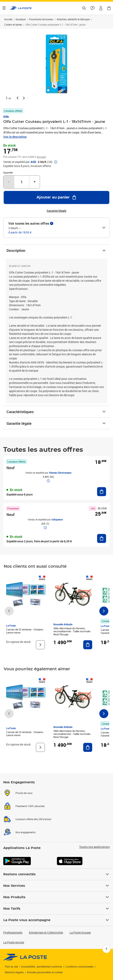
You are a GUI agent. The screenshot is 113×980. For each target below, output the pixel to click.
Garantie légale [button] (56, 211)
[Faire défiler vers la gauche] (9, 611)
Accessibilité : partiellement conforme (42, 967)
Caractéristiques (56, 412)
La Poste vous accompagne (56, 920)
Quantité (8, 173)
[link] (25, 957)
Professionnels (13, 932)
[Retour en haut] (106, 949)
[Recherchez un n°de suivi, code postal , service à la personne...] (84, 8)
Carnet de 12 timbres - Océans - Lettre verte (25, 631)
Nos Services (56, 886)
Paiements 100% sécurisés (30, 806)
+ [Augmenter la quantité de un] (35, 182)
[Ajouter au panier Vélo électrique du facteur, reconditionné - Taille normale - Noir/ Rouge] (88, 645)
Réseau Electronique (60, 473)
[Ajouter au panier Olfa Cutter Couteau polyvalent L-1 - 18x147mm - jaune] (56, 197)
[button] (101, 8)
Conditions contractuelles (79, 967)
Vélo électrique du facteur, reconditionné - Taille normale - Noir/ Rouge (73, 631)
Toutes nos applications (94, 847)
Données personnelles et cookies (45, 972)
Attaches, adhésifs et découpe (73, 19)
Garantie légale (56, 423)
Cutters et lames (13, 25)
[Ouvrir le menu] (4, 8)
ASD (33, 162)
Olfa (6, 117)
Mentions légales (14, 972)
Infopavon (57, 519)
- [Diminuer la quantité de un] (9, 182)
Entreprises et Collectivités (46, 932)
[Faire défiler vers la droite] (104, 611)
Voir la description (15, 137)
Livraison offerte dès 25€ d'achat (33, 819)
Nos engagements (25, 832)
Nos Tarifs (56, 909)
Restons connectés (56, 874)
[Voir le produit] (40, 645)
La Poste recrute (14, 942)
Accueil (8, 19)
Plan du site (11, 967)
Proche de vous (24, 793)
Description (56, 250)
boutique (21, 19)
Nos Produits (56, 897)
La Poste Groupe (80, 932)
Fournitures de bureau (41, 19)
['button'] (21, 8)
